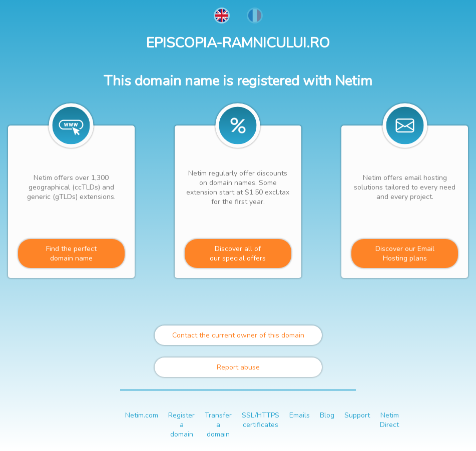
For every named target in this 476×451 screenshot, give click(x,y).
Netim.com (142, 415)
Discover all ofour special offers (238, 253)
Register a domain (181, 425)
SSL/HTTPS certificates (261, 420)
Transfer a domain (218, 425)
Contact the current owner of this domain (238, 335)
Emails (300, 415)
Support (357, 415)
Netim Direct (389, 420)
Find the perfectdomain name (71, 253)
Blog (327, 415)
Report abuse (238, 367)
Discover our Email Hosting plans (405, 253)
